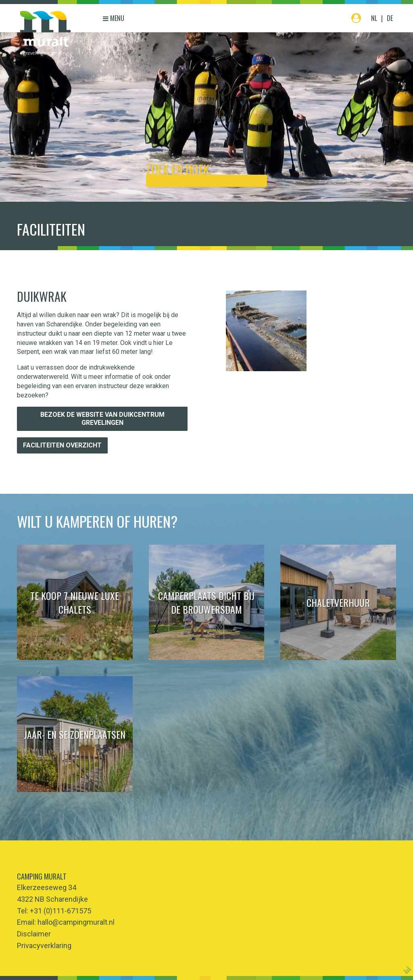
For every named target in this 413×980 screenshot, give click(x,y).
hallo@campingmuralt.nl (76, 922)
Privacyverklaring (44, 946)
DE (390, 18)
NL (374, 18)
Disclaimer (34, 934)
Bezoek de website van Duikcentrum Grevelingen (102, 419)
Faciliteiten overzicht (62, 445)
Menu (114, 18)
